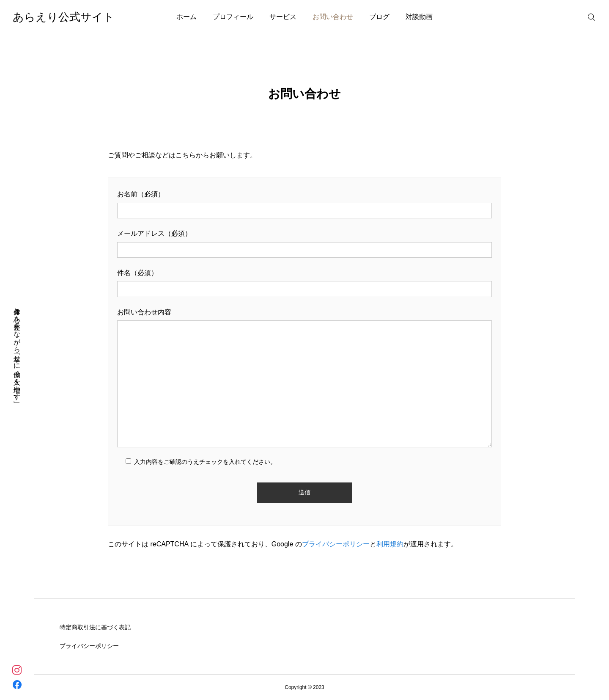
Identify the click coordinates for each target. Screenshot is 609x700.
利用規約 (390, 544)
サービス (283, 17)
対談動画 (419, 17)
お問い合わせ (333, 17)
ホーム (187, 17)
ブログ (379, 17)
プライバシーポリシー (336, 544)
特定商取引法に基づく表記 (95, 627)
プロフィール (233, 17)
